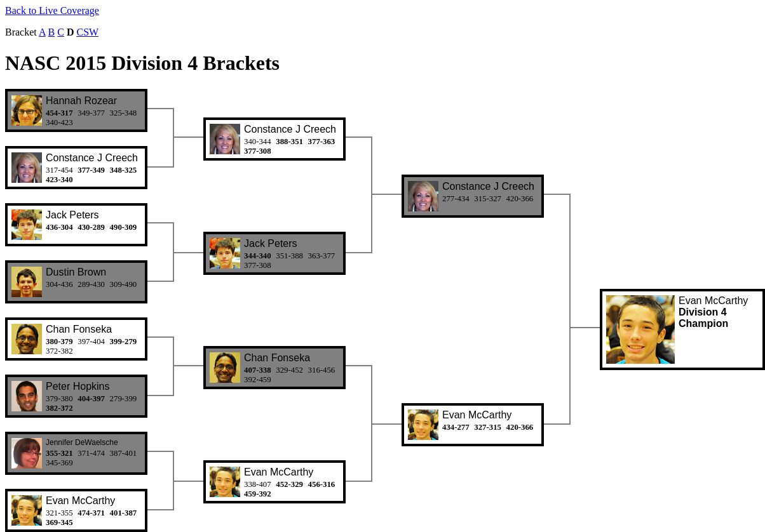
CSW (87, 32)
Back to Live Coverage (52, 10)
